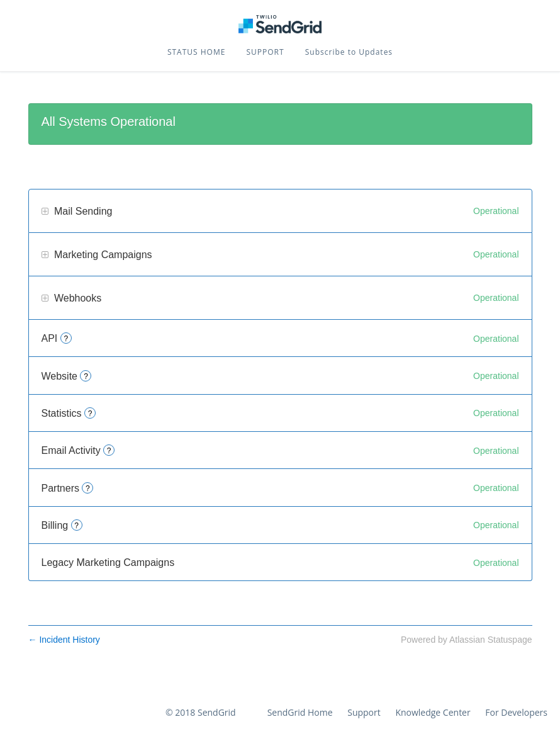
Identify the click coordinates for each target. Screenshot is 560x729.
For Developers (516, 712)
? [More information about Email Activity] (109, 451)
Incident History (64, 640)
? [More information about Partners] (88, 489)
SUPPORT (266, 52)
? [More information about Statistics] (90, 414)
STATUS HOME (196, 52)
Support (364, 712)
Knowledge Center (433, 712)
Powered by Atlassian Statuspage (467, 640)
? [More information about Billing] (76, 526)
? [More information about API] (66, 339)
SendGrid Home (300, 712)
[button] (349, 52)
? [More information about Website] (86, 376)
